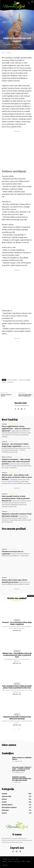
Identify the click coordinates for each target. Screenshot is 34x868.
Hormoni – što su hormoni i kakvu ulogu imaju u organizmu (17, 623)
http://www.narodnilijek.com (22, 406)
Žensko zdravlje (7, 457)
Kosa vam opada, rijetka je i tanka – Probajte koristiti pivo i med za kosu (22, 769)
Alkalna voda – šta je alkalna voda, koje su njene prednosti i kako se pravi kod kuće (17, 477)
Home (3, 53)
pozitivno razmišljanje (25, 380)
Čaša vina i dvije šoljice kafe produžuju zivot (25, 395)
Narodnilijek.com (12, 859)
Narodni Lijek (10, 44)
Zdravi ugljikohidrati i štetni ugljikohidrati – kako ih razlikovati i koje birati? (16, 429)
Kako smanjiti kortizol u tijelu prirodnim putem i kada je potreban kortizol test (16, 498)
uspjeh (4, 382)
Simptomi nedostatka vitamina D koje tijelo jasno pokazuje (17, 718)
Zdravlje (17, 32)
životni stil (11, 382)
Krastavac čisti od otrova (6, 395)
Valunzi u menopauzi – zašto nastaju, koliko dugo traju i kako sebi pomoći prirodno (16, 462)
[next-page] (19, 729)
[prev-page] (15, 729)
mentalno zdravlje (12, 380)
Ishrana (4, 424)
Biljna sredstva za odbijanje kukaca (22, 758)
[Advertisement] (17, 150)
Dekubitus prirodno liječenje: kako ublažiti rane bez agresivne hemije (22, 779)
